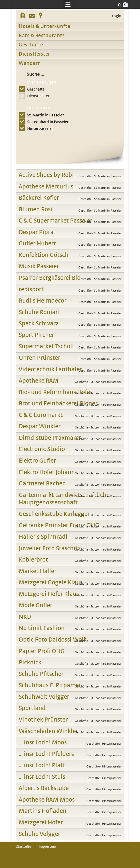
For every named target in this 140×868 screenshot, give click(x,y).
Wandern (30, 63)
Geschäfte (31, 45)
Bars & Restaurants (42, 36)
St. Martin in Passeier (44, 115)
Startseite (24, 847)
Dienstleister (34, 54)
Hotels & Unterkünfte (44, 26)
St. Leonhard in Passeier (47, 122)
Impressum (47, 847)
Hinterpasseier (39, 128)
